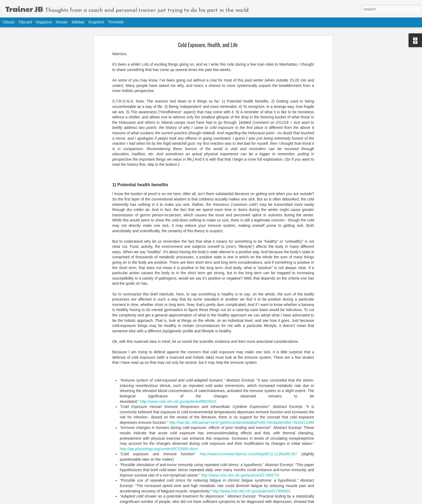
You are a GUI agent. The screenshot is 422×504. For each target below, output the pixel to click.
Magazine (44, 22)
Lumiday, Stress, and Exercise (30, 444)
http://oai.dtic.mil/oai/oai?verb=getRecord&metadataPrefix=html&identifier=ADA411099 (242, 368)
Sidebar (78, 22)
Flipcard (25, 22)
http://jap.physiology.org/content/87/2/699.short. (159, 394)
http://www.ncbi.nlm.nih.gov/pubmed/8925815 (178, 347)
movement (177, 466)
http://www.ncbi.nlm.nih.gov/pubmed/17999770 (240, 421)
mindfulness (157, 466)
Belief (17, 469)
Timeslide (116, 22)
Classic (9, 22)
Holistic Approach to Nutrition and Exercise (38, 457)
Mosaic (62, 22)
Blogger (238, 501)
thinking (195, 466)
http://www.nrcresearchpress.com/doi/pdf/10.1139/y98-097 (248, 400)
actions (138, 466)
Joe (187, 459)
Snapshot (96, 22)
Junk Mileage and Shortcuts (29, 481)
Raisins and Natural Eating (28, 493)
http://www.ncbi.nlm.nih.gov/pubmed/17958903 (251, 436)
